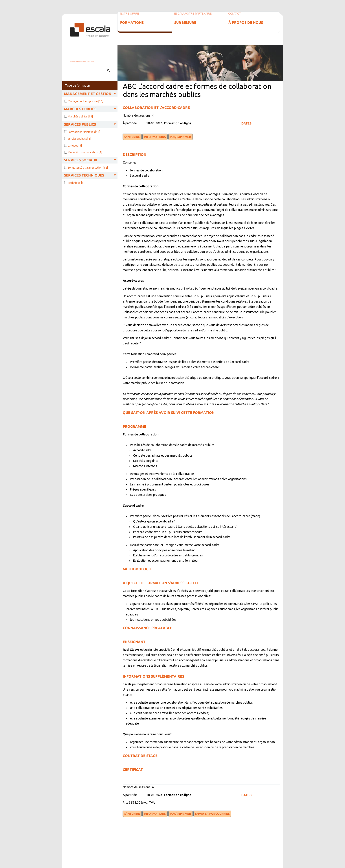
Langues (75, 146)
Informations (155, 137)
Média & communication (85, 152)
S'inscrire (132, 137)
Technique (76, 183)
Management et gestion (85, 101)
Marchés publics (80, 116)
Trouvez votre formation (82, 62)
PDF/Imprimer (180, 137)
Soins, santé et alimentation (88, 168)
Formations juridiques (84, 132)
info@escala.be (90, 57)
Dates (246, 123)
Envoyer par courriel (212, 814)
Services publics (79, 139)
